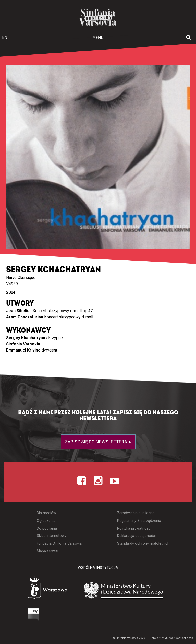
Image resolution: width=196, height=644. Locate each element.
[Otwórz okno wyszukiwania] (188, 38)
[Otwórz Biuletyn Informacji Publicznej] (14, 616)
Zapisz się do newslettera (96, 442)
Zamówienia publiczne (136, 513)
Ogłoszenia (46, 521)
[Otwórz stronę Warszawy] (33, 589)
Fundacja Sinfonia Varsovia (59, 543)
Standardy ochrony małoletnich (143, 543)
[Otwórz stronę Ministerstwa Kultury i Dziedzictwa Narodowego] (131, 590)
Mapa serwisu (48, 551)
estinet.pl (188, 638)
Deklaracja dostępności (136, 536)
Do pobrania (47, 528)
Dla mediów (46, 513)
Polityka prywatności (134, 528)
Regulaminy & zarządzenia (139, 521)
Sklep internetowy (52, 536)
